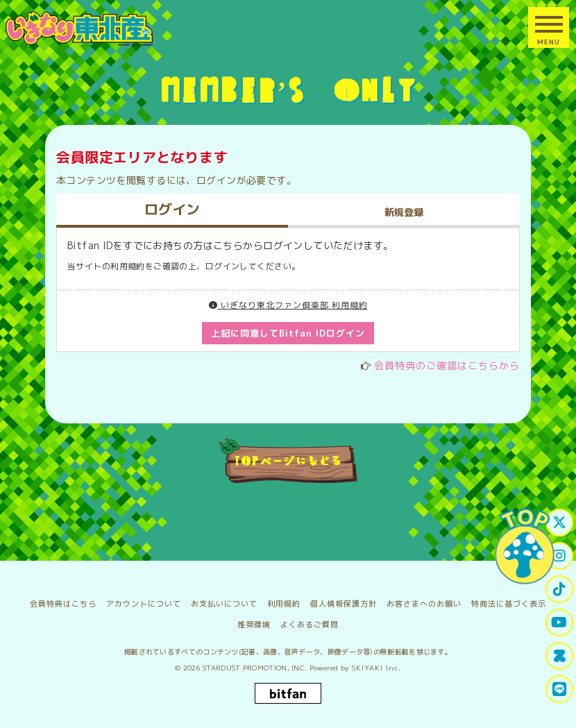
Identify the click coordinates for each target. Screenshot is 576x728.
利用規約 (284, 604)
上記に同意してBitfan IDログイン (288, 333)
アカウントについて (144, 604)
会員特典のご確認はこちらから (447, 365)
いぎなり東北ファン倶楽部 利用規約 (288, 305)
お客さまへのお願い (424, 604)
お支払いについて (224, 604)
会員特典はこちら (63, 604)
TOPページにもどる (288, 460)
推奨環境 (254, 625)
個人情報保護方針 (344, 604)
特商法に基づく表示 (509, 604)
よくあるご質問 (310, 625)
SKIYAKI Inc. (376, 668)
